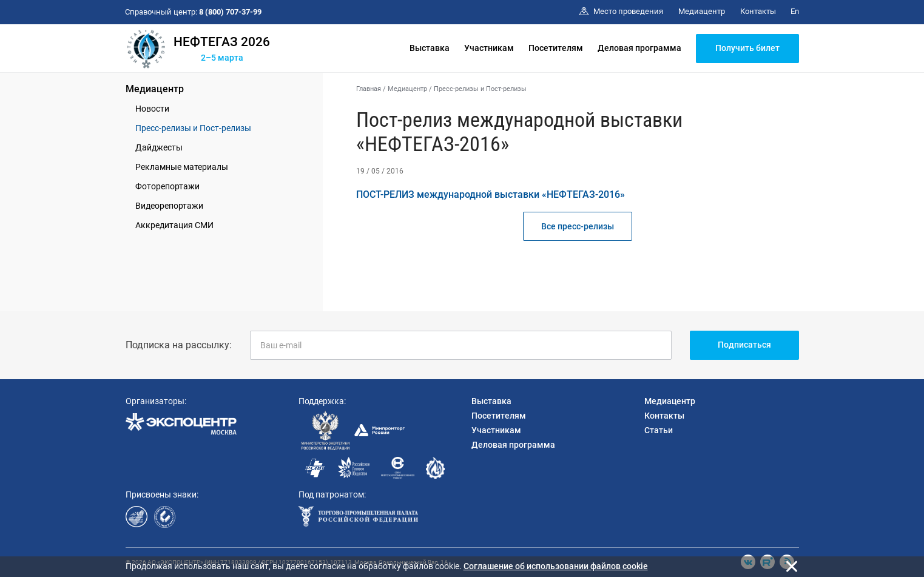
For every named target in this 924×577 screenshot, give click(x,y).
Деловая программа (639, 48)
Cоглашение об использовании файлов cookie (556, 566)
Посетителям (556, 48)
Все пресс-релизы (578, 226)
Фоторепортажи (167, 186)
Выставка (430, 48)
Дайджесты (159, 147)
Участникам (489, 48)
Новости (152, 109)
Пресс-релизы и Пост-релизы (193, 128)
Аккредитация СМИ (174, 225)
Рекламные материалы (182, 167)
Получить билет (747, 48)
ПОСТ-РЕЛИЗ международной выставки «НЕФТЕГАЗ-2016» (491, 194)
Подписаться (744, 345)
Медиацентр (155, 89)
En (795, 11)
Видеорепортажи (169, 206)
